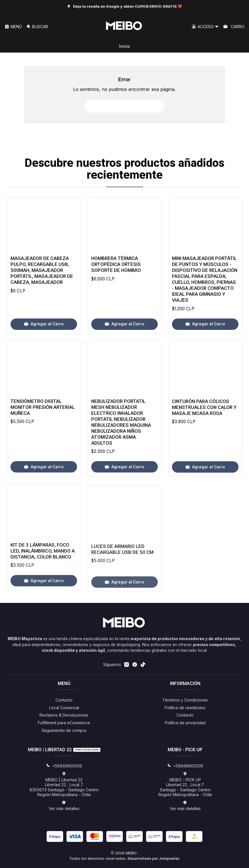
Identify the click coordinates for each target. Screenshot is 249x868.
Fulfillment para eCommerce (64, 723)
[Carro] (234, 27)
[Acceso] (205, 27)
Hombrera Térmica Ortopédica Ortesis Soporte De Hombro (116, 281)
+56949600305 (64, 766)
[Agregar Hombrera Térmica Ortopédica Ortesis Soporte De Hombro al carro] (125, 341)
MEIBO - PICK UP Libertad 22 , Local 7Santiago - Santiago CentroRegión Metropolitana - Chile (185, 784)
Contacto (64, 700)
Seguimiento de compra (64, 730)
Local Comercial (64, 708)
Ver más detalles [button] (64, 806)
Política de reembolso (185, 708)
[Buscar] (37, 27)
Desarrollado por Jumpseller (153, 858)
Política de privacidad (185, 723)
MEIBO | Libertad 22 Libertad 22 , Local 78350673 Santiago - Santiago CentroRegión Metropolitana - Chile (64, 784)
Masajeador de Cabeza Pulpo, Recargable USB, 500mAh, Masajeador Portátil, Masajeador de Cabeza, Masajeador (42, 280)
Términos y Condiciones (185, 700)
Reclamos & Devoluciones (64, 715)
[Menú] (13, 27)
